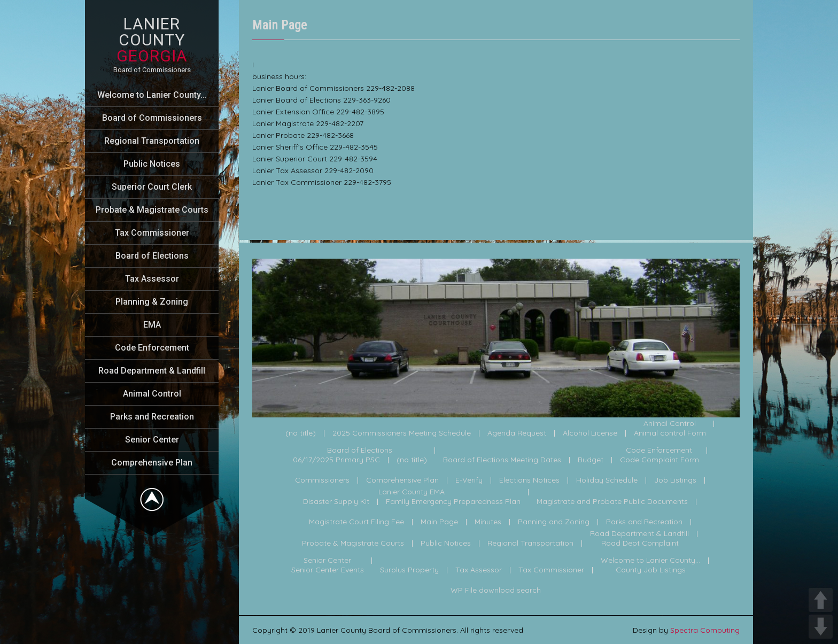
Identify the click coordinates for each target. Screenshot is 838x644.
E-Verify (469, 480)
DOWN (821, 627)
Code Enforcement (152, 348)
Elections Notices (529, 480)
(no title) (301, 433)
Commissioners (322, 480)
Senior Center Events (328, 570)
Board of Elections (152, 256)
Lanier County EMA (412, 492)
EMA (152, 325)
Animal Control (152, 394)
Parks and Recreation (152, 417)
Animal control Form (670, 433)
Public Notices (152, 164)
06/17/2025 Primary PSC (336, 460)
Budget (591, 460)
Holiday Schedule (607, 480)
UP (821, 600)
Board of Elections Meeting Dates (502, 460)
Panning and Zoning (554, 522)
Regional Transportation (152, 141)
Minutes (488, 522)
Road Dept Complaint (640, 544)
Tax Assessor (152, 279)
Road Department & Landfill (152, 371)
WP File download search (496, 591)
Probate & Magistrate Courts (152, 210)
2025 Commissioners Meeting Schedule (402, 433)
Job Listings (675, 480)
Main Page (439, 522)
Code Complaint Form (659, 460)
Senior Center (152, 440)
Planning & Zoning (152, 302)
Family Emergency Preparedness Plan (453, 502)
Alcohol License (590, 433)
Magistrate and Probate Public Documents (612, 502)
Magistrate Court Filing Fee (356, 522)
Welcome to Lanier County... (650, 561)
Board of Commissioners (152, 118)
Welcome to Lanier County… (152, 95)
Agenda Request (517, 433)
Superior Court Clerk (152, 187)
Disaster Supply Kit (336, 502)
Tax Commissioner (152, 233)
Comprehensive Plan (152, 463)
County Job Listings (651, 570)
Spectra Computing (705, 630)
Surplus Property (409, 570)
